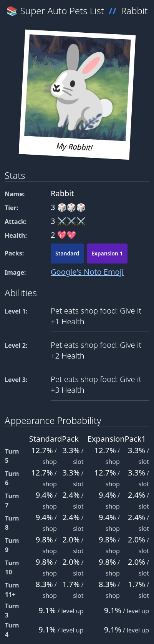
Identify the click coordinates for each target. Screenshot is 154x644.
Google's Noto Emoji (87, 272)
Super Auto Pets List (62, 11)
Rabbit (134, 11)
